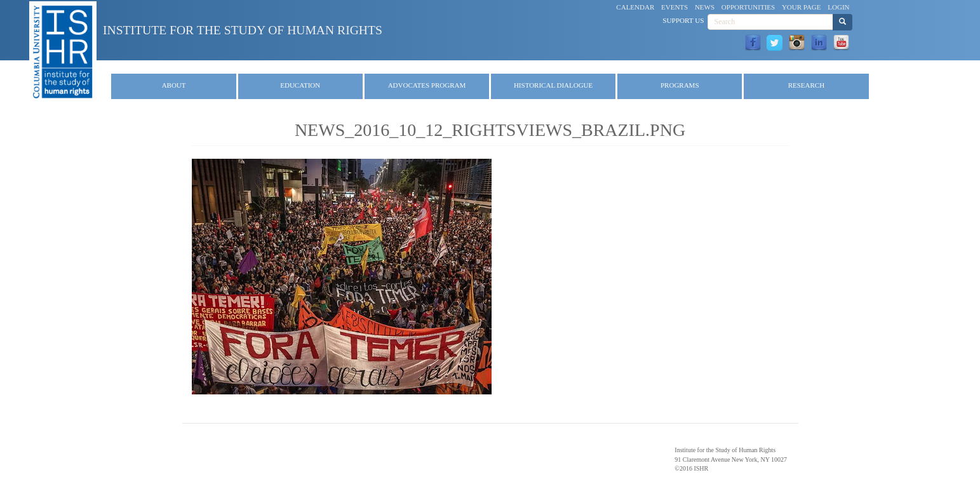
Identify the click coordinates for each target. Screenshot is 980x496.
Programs (680, 85)
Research (806, 85)
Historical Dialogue (553, 85)
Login (838, 7)
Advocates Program (427, 85)
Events (675, 7)
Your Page (802, 7)
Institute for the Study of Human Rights (243, 30)
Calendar (635, 7)
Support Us (683, 20)
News (705, 7)
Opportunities (748, 7)
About (174, 85)
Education (300, 85)
